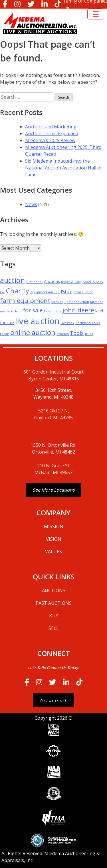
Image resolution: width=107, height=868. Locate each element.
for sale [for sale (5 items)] (33, 310)
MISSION (54, 526)
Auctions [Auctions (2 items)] (52, 281)
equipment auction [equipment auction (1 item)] (45, 292)
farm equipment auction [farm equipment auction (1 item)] (70, 302)
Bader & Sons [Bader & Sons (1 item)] (71, 282)
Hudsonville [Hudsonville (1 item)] (53, 311)
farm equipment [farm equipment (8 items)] (25, 301)
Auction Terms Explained (52, 133)
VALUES (53, 552)
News (31, 204)
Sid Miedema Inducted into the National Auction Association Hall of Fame (63, 168)
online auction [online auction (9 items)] (33, 332)
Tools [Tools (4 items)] (77, 333)
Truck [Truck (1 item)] (89, 334)
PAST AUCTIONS (54, 603)
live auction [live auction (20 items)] (37, 321)
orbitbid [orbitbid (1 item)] (63, 334)
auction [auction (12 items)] (12, 280)
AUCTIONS (54, 590)
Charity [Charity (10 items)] (18, 291)
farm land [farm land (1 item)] (14, 311)
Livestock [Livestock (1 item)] (67, 323)
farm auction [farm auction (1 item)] (83, 292)
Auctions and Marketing (51, 127)
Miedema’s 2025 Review (50, 140)
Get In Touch (54, 701)
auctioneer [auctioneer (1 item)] (34, 282)
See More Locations (54, 490)
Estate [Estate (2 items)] (67, 292)
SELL (54, 628)
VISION (54, 539)
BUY (54, 616)
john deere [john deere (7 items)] (78, 310)
